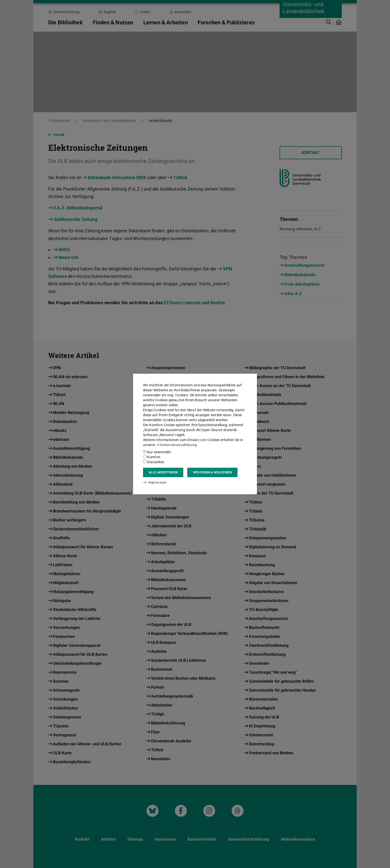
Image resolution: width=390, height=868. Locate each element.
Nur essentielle (157, 452)
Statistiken (154, 462)
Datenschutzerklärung (176, 445)
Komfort (152, 457)
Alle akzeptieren (163, 472)
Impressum (155, 482)
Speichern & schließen (212, 472)
